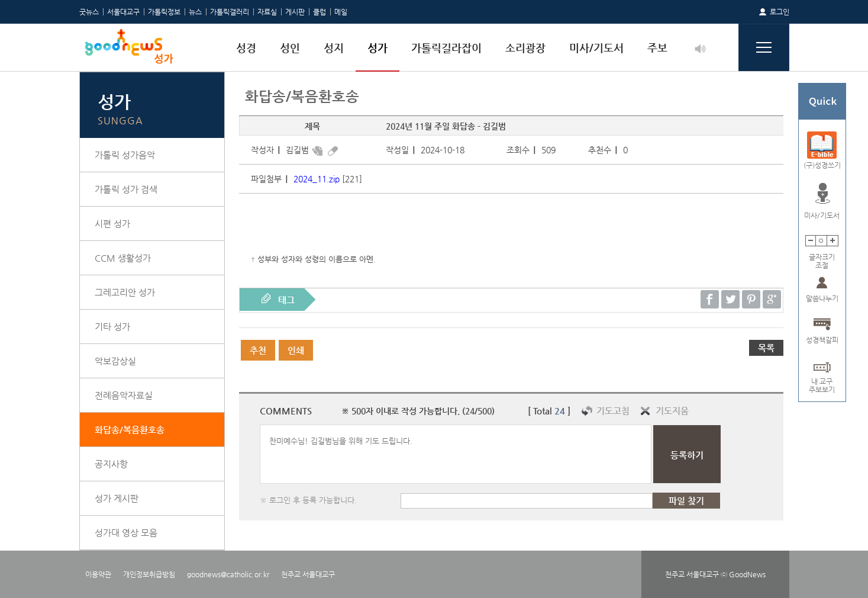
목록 (766, 348)
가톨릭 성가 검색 (126, 189)
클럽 (320, 12)
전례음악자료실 (124, 395)
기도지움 (672, 411)
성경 (246, 48)
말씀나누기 (822, 298)
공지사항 (111, 464)
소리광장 (525, 48)
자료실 (267, 12)
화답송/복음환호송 (130, 430)
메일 (341, 12)
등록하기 (687, 455)
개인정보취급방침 (149, 574)
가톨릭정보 (164, 12)
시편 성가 (112, 224)
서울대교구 (123, 12)
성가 (377, 48)
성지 (334, 48)
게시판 (295, 12)
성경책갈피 (822, 340)
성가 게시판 (117, 498)
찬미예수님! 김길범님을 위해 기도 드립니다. (456, 454)
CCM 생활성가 (123, 258)
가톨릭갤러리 (230, 12)
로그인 (780, 12)
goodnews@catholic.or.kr (228, 574)
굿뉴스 (89, 12)
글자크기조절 (822, 257)
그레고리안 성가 (125, 292)
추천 (258, 350)
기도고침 (613, 411)
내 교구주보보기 (822, 382)
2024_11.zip (317, 179)
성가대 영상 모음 (126, 533)
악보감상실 (115, 361)
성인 (290, 48)
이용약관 (98, 574)
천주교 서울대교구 (308, 574)
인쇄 (296, 350)
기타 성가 (112, 327)
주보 (657, 48)
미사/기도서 (596, 48)
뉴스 (195, 12)
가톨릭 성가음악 (125, 155)
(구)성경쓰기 (822, 165)
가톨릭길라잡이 (446, 48)
